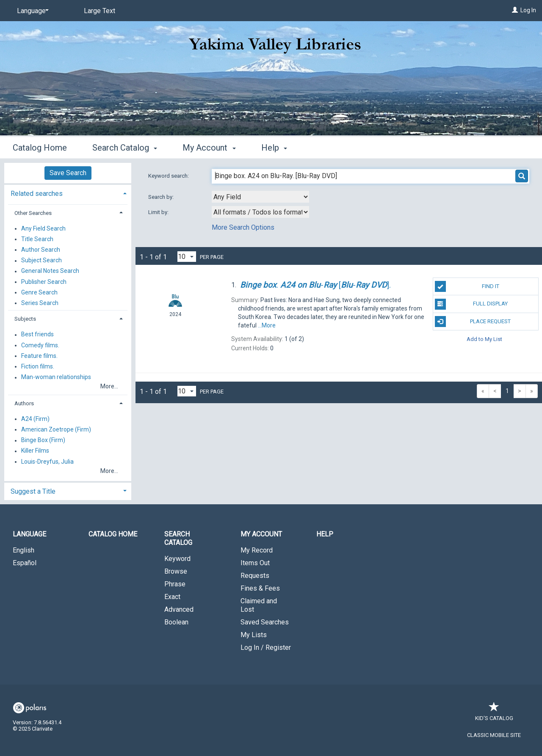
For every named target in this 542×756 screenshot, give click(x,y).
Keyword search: (169, 176)
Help (325, 534)
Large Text (100, 11)
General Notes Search (50, 271)
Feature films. (39, 356)
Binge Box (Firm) (43, 440)
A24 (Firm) (35, 419)
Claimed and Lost (259, 605)
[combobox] (260, 197)
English (24, 550)
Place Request (473, 322)
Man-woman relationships (56, 377)
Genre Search (39, 292)
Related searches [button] (37, 194)
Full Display (471, 304)
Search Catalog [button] (125, 148)
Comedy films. (40, 345)
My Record (257, 550)
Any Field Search (43, 228)
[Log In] (515, 10)
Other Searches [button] (33, 213)
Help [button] (274, 148)
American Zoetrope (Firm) (56, 429)
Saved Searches (265, 622)
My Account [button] (209, 148)
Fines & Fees (260, 588)
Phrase (175, 584)
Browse (176, 571)
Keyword (177, 559)
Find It (467, 286)
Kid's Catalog (494, 714)
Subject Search (41, 261)
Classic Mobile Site (494, 735)
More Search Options (243, 227)
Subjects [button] (25, 319)
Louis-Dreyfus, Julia (47, 462)
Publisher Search (44, 282)
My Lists (254, 635)
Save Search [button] (68, 173)
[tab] (68, 193)
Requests (255, 576)
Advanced (179, 609)
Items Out (255, 563)
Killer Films (35, 451)
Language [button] (29, 534)
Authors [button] (24, 403)
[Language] (31, 11)
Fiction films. (38, 366)
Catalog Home (40, 148)
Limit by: (159, 212)
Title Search (37, 239)
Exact (172, 597)
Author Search (41, 250)
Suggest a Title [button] (33, 491)
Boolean (176, 622)
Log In (528, 10)
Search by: (162, 197)
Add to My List (484, 339)
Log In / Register (266, 647)
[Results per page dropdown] (187, 257)
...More (267, 325)
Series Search (40, 303)
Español (25, 563)
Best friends (37, 335)
